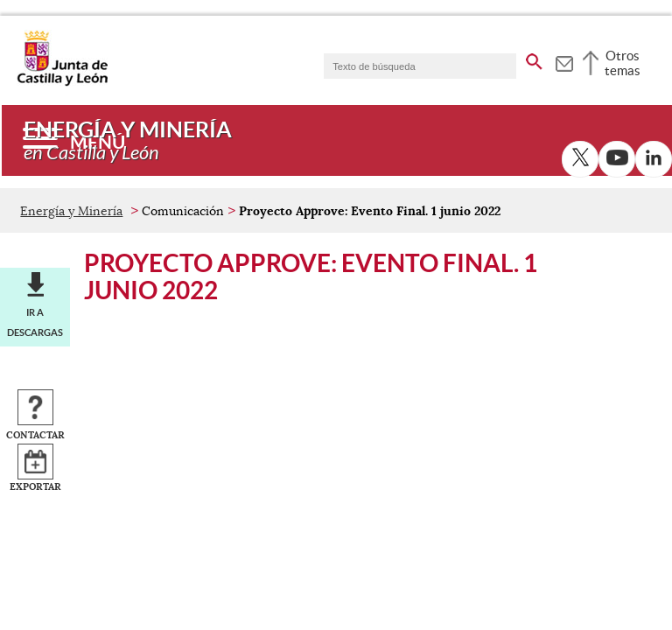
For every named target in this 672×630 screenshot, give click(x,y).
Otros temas (623, 63)
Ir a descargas (35, 322)
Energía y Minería (71, 211)
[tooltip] (564, 61)
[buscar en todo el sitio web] (534, 59)
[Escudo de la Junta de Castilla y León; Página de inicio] (62, 82)
